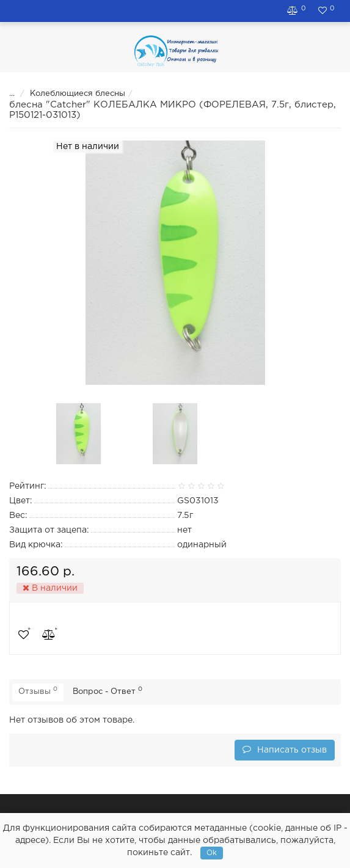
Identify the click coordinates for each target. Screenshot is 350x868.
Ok (212, 853)
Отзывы (38, 691)
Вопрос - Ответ (108, 691)
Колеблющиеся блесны (70, 94)
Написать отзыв (285, 749)
